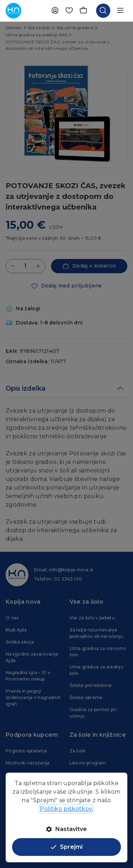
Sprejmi (67, 847)
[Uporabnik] (55, 11)
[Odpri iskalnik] (103, 11)
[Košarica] (83, 11)
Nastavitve (66, 829)
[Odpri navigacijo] (120, 11)
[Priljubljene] (69, 11)
